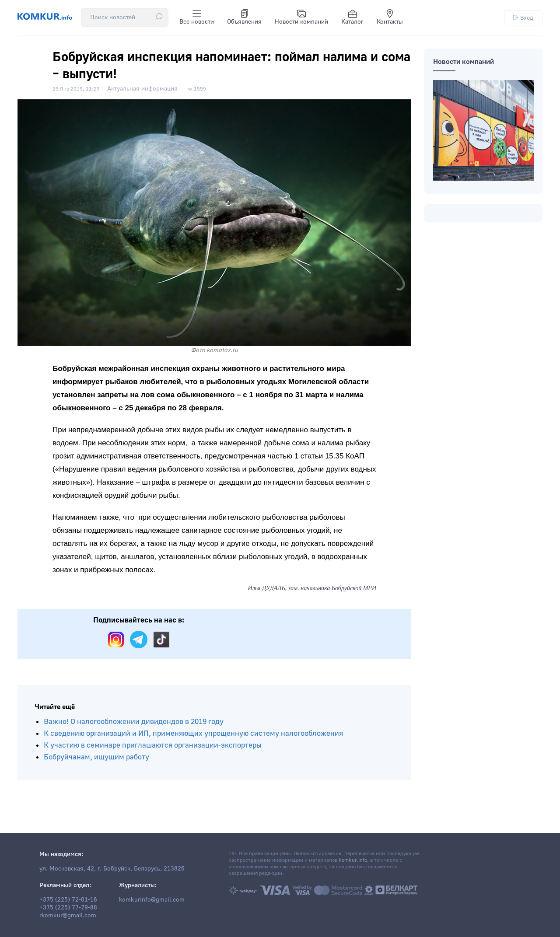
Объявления (244, 17)
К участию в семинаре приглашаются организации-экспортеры (153, 745)
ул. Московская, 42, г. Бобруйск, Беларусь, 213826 (112, 869)
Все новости (197, 17)
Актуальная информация (142, 89)
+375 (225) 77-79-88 (68, 908)
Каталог (352, 17)
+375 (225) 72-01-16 (68, 900)
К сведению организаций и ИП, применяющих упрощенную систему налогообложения (193, 733)
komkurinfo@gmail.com (152, 900)
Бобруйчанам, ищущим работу (96, 757)
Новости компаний (301, 17)
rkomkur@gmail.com (68, 916)
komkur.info (353, 860)
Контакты (390, 17)
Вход (523, 18)
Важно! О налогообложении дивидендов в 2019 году (134, 722)
